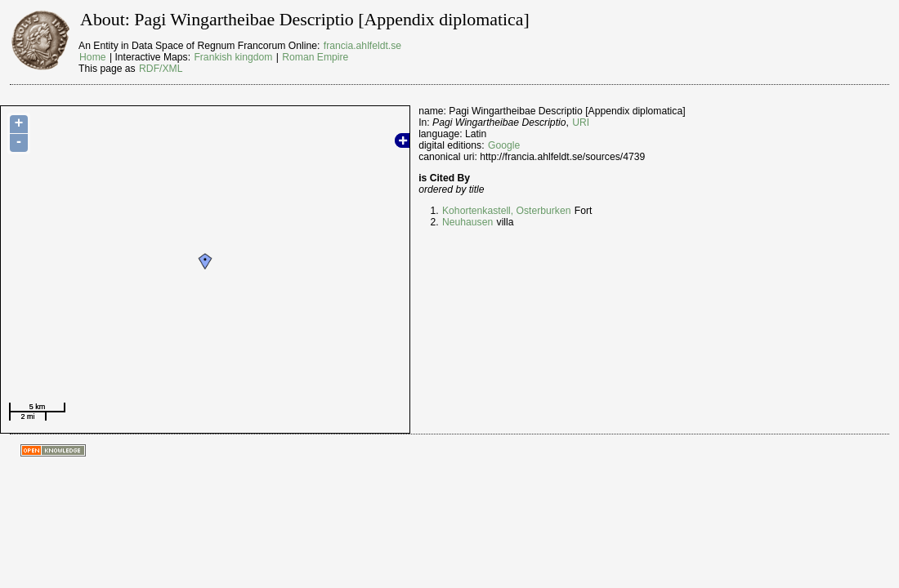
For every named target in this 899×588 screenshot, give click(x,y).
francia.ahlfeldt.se (362, 46)
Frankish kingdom (233, 57)
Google (504, 145)
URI (581, 122)
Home (92, 57)
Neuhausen (467, 222)
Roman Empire (315, 57)
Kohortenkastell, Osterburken (506, 211)
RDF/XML (161, 69)
